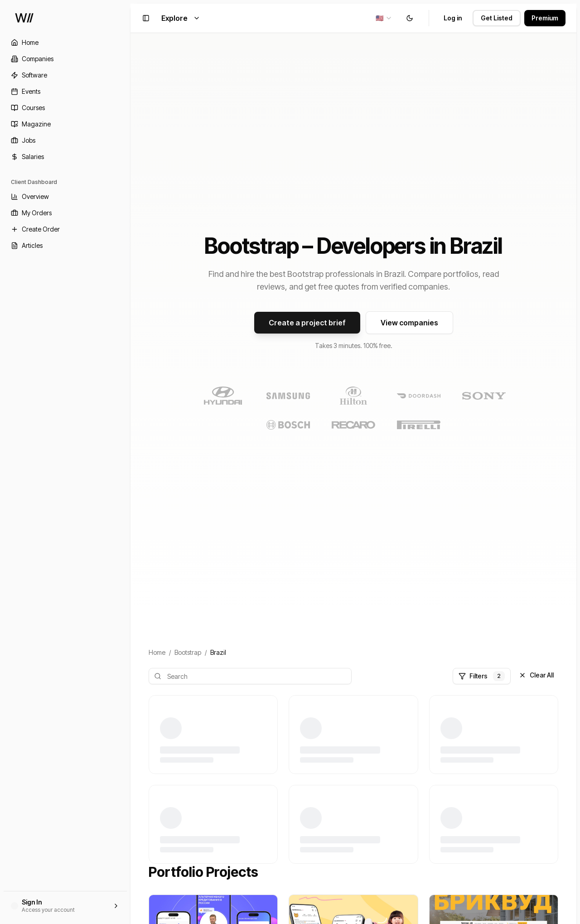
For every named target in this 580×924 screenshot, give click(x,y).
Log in (453, 18)
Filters (482, 676)
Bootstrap (188, 652)
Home (157, 652)
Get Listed (497, 18)
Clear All (536, 675)
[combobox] (384, 18)
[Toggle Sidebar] (130, 462)
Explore (181, 18)
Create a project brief (307, 323)
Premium (545, 18)
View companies (409, 323)
